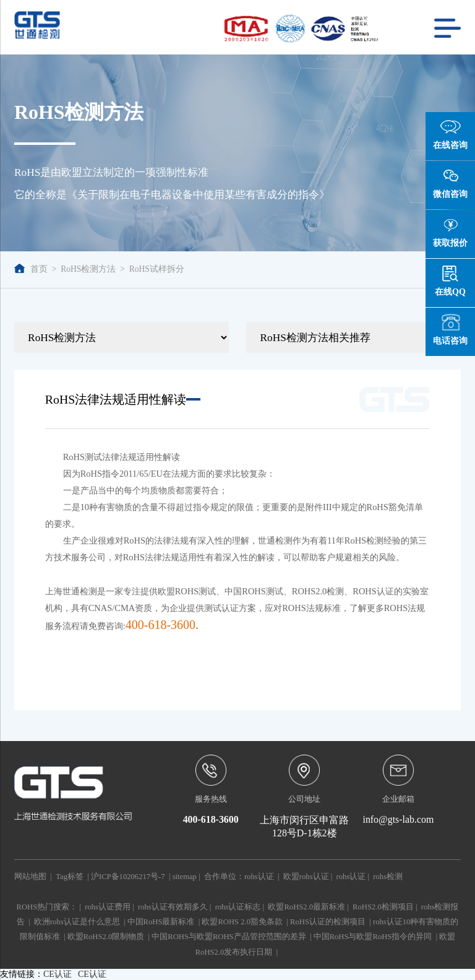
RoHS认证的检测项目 (328, 922)
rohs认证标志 (238, 907)
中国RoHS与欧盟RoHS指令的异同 (373, 937)
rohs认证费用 (108, 907)
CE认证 (58, 974)
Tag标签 (70, 877)
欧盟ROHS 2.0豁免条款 (242, 922)
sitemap (185, 877)
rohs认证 (259, 877)
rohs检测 (388, 877)
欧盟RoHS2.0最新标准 (306, 907)
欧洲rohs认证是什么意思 (77, 922)
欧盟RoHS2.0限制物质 (106, 937)
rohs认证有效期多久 (173, 907)
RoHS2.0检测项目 (383, 907)
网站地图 (30, 877)
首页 (31, 269)
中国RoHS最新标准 (161, 922)
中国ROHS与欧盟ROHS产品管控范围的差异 (229, 937)
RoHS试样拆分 (157, 269)
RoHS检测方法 (88, 269)
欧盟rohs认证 (306, 877)
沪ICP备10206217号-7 (128, 877)
